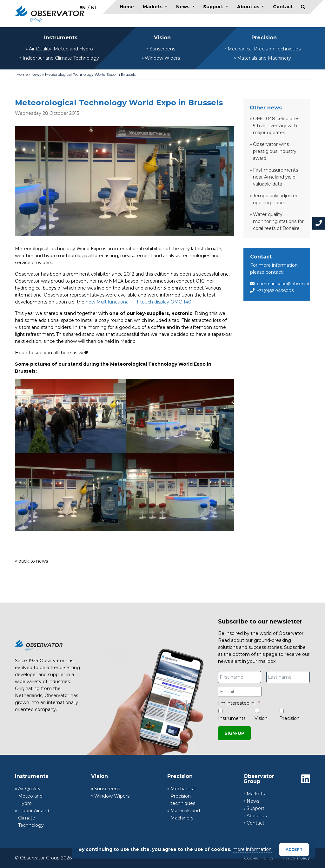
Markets (153, 7)
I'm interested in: (239, 703)
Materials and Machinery (264, 58)
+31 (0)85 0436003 (275, 290)
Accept (294, 849)
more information (252, 849)
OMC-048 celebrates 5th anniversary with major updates (276, 126)
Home (127, 7)
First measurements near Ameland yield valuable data (275, 177)
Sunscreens (162, 49)
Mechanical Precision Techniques (264, 49)
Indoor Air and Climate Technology (61, 58)
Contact (283, 7)
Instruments (61, 38)
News (183, 7)
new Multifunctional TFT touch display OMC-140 (139, 302)
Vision (162, 38)
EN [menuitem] (83, 8)
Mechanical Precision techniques (183, 796)
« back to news (31, 561)
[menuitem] (83, 7)
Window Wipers (162, 58)
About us (249, 7)
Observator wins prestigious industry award (275, 151)
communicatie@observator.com (291, 284)
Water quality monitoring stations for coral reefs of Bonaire (278, 221)
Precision (264, 38)
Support (214, 7)
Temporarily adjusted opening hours (276, 199)
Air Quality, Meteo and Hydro (61, 49)
